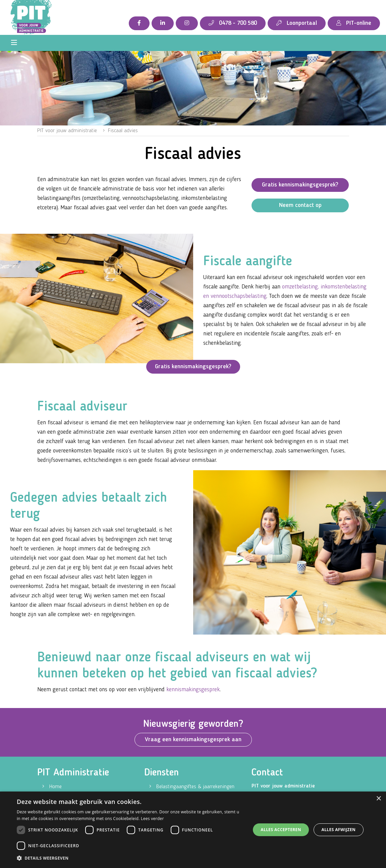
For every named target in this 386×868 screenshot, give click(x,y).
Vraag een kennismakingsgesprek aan (193, 740)
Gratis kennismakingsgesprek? (300, 185)
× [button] (378, 799)
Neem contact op (300, 205)
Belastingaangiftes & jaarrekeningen (195, 787)
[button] (130, 858)
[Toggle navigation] (14, 43)
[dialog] (193, 830)
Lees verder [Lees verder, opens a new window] (152, 819)
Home (56, 787)
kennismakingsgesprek (193, 690)
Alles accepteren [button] (281, 830)
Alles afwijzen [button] (338, 830)
